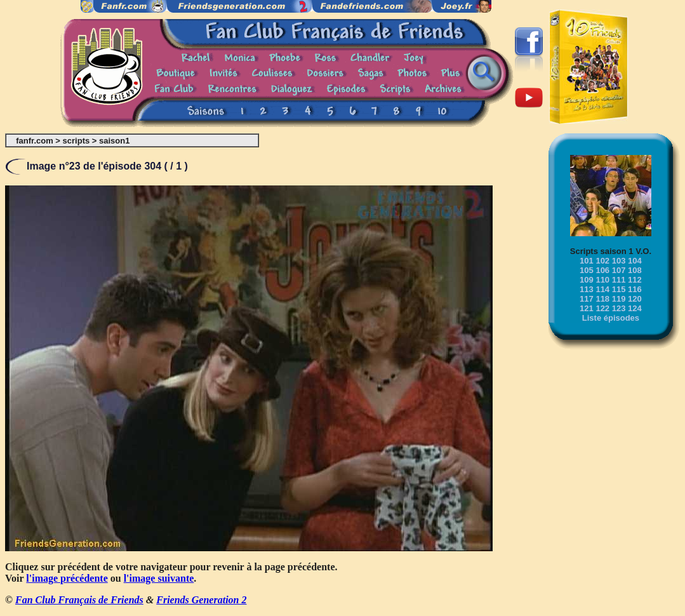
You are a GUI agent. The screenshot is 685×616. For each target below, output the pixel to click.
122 (602, 308)
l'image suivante (159, 578)
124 (635, 308)
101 (587, 261)
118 (602, 299)
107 (619, 270)
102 (602, 261)
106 (602, 270)
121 (587, 308)
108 (635, 270)
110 (602, 280)
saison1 (114, 141)
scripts (76, 141)
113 (587, 289)
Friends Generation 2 (201, 600)
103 (619, 261)
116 (635, 289)
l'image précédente (67, 578)
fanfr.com (35, 141)
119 (619, 299)
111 (619, 280)
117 (587, 299)
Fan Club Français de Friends (79, 600)
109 (587, 280)
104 (635, 261)
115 (619, 289)
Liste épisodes (611, 318)
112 (635, 280)
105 (587, 270)
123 (619, 308)
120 (635, 299)
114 (602, 289)
